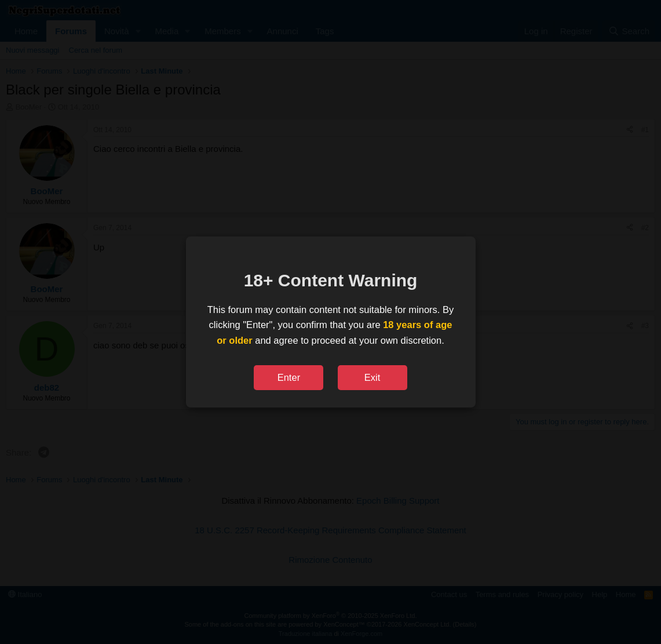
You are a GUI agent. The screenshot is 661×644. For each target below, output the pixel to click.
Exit (373, 377)
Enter (289, 377)
